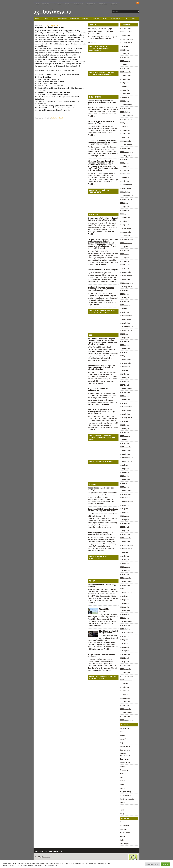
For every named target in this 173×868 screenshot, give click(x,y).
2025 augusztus (126, 43)
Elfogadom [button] (165, 864)
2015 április (124, 432)
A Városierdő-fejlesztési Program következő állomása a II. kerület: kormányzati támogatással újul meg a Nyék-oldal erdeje (101, 31)
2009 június (124, 687)
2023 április (124, 126)
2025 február (125, 65)
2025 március (125, 61)
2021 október (125, 192)
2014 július (124, 465)
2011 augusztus (126, 592)
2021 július (124, 203)
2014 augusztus (126, 461)
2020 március (125, 261)
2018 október (125, 323)
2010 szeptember (127, 633)
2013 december (126, 491)
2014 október (125, 454)
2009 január (125, 705)
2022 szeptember (127, 152)
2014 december (126, 447)
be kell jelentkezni (57, 118)
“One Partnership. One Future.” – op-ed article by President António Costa (102, 38)
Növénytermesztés (127, 799)
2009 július (124, 683)
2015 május (124, 429)
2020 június (124, 250)
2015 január (125, 443)
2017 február (125, 385)
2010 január (125, 662)
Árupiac (45, 19)
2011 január (125, 618)
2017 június (124, 374)
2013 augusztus (126, 505)
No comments (54, 25)
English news (74, 19)
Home (37, 4)
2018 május (124, 341)
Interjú (105, 19)
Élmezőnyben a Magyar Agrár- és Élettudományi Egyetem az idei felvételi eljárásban (101, 367)
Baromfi (123, 739)
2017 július (124, 370)
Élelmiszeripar (63, 18)
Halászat (123, 774)
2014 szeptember (127, 458)
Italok (122, 784)
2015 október (125, 414)
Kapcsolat (58, 4)
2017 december (126, 359)
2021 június (124, 207)
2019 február (125, 309)
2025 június (124, 50)
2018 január (125, 356)
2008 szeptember (127, 720)
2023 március (125, 130)
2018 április (124, 345)
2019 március (125, 305)
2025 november (126, 32)
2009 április (124, 694)
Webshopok (46, 4)
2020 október (125, 236)
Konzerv (123, 788)
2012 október (125, 542)
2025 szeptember (127, 39)
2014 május (124, 472)
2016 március (125, 400)
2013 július (124, 509)
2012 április (124, 563)
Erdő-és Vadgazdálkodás (126, 754)
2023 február (125, 134)
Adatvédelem (91, 4)
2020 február (125, 265)
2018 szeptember (127, 327)
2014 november (126, 450)
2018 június (124, 338)
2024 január (125, 101)
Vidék (134, 19)
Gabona (123, 766)
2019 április (124, 301)
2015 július (124, 421)
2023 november (126, 108)
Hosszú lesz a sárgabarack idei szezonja (101, 489)
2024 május (124, 86)
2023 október (125, 112)
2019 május (124, 298)
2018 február (125, 352)
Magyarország (125, 792)
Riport (126, 19)
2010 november (126, 625)
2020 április (124, 258)
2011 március (125, 611)
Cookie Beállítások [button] (152, 864)
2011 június (124, 600)
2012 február (125, 571)
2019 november (126, 276)
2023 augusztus (126, 119)
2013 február (125, 527)
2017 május (124, 378)
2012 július (124, 552)
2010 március (125, 654)
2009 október (125, 673)
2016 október (125, 392)
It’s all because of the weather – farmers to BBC (101, 122)
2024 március (125, 94)
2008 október (125, 716)
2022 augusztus (126, 156)
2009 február (125, 702)
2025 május (124, 54)
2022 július (124, 159)
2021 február (125, 221)
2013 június (124, 512)
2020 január (125, 268)
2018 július (124, 334)
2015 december (126, 407)
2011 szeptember (127, 589)
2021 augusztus (126, 199)
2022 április (124, 170)
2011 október (125, 585)
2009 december (126, 665)
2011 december (126, 578)
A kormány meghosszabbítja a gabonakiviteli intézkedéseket (100, 533)
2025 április (124, 57)
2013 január (125, 531)
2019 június (124, 294)
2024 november (126, 76)
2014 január (125, 487)
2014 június (124, 469)
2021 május (124, 210)
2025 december (126, 28)
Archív (37, 19)
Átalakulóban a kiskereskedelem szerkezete (101, 655)
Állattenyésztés (126, 728)
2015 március (125, 436)
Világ (122, 814)
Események (86, 19)
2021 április (124, 214)
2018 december (126, 316)
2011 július (124, 596)
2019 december (126, 272)
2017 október (125, 367)
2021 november (126, 188)
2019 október (125, 279)
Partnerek (114, 4)
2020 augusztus (126, 243)
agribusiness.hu (45, 857)
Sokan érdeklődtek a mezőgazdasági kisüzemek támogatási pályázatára (103, 510)
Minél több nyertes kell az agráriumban (109, 632)
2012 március (125, 567)
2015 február (125, 440)
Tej (121, 806)
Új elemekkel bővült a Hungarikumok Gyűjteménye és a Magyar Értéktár (103, 219)
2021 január (125, 225)
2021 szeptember (127, 196)
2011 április (124, 607)
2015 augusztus (126, 418)
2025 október (125, 35)
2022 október (125, 148)
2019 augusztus (126, 287)
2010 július (124, 640)
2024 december (126, 72)
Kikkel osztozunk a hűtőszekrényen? (103, 270)
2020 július (124, 247)
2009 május (124, 691)
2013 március (125, 523)
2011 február (125, 614)
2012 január (125, 574)
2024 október (125, 79)
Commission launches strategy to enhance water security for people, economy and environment (102, 142)
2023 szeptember (127, 116)
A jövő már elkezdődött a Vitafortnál (105, 610)
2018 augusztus (126, 330)
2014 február (125, 483)
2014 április (124, 476)
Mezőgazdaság (117, 18)
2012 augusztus (126, 549)
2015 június (124, 425)
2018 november (126, 319)
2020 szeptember (127, 239)
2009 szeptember (127, 676)
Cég (52, 19)
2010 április (124, 651)
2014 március (125, 480)
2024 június (124, 83)
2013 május (124, 516)
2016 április (124, 396)
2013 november (126, 494)
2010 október (125, 629)
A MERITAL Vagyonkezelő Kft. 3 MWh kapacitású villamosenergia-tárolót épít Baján (102, 412)
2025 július (124, 46)
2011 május (124, 603)
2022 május (124, 167)
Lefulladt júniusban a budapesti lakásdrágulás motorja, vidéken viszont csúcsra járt (101, 289)
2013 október (125, 498)
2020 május (124, 254)
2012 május (124, 560)
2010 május (124, 647)
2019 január (125, 312)
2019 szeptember (127, 283)
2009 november (126, 669)
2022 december (126, 141)
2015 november (126, 410)
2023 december (126, 105)
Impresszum (103, 4)
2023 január (125, 137)
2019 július (124, 290)
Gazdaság (97, 18)
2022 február (125, 177)
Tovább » (91, 116)
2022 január (125, 181)
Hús (122, 777)
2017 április (124, 381)
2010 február (125, 658)
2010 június (124, 643)
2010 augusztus (126, 636)
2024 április (124, 90)
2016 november (126, 389)
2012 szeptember (127, 545)
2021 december (126, 185)
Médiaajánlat (78, 4)
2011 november (126, 582)
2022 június (124, 163)
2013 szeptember (127, 501)
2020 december (126, 228)
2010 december (126, 622)
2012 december (126, 534)
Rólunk (67, 4)
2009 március (125, 698)
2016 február (125, 403)
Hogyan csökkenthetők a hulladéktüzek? (98, 389)
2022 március (125, 174)
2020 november (126, 232)
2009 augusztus (126, 680)
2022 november (126, 145)
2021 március (125, 217)
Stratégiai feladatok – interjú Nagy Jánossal (102, 586)
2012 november (126, 538)
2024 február (125, 97)
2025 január (125, 68)
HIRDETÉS (92, 42)
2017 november (126, 363)
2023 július (124, 123)
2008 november (126, 713)
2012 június (124, 556)
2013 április (124, 520)
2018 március (125, 349)
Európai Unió (125, 763)
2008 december (126, 709)
